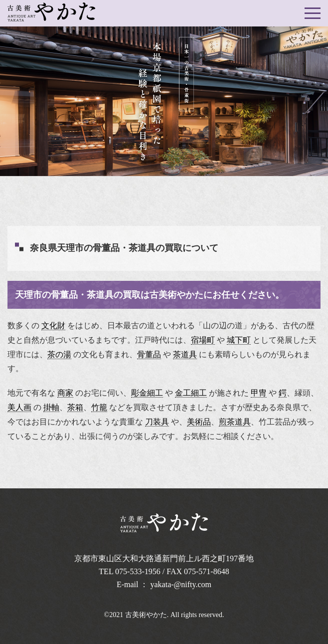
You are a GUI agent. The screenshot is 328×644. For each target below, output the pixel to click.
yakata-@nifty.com (181, 584)
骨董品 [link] (149, 354)
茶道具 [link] (185, 354)
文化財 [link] (53, 325)
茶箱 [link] (75, 407)
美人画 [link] (19, 407)
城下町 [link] (239, 340)
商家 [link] (65, 393)
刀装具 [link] (157, 422)
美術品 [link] (199, 422)
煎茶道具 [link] (235, 422)
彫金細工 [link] (147, 393)
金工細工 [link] (191, 393)
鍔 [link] (283, 393)
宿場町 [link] (203, 340)
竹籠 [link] (99, 407)
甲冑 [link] (259, 393)
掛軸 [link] (51, 407)
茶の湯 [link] (59, 354)
